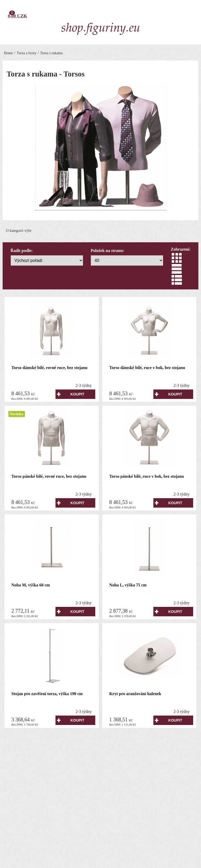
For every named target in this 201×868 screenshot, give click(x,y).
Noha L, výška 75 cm (128, 585)
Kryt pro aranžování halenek (135, 694)
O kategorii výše (19, 230)
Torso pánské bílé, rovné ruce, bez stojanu (49, 476)
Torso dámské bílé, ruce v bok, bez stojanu (147, 368)
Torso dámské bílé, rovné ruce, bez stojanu (49, 368)
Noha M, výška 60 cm (30, 585)
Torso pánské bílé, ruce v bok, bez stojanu (146, 476)
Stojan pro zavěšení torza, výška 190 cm (47, 694)
